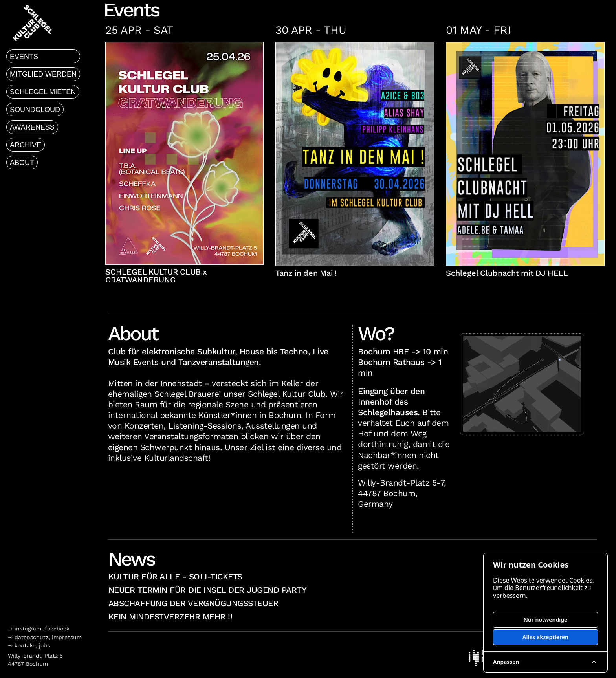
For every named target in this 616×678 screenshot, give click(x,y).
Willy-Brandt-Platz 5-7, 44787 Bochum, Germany (402, 493)
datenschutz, (32, 637)
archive (26, 145)
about (22, 163)
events (24, 57)
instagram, (30, 629)
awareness (32, 127)
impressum (67, 637)
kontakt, (26, 645)
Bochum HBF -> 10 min (403, 352)
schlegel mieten (43, 92)
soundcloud (35, 110)
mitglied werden (43, 74)
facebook (57, 629)
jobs (44, 645)
